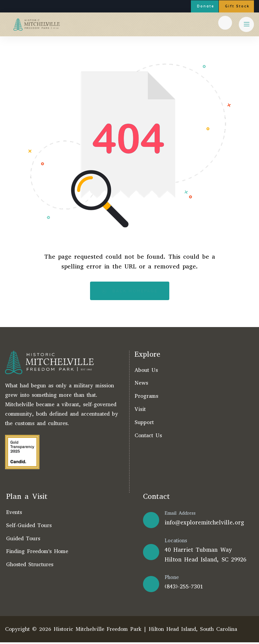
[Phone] (151, 585)
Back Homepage (130, 292)
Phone (172, 579)
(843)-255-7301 (184, 588)
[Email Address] (151, 522)
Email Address (180, 515)
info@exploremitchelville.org (204, 524)
